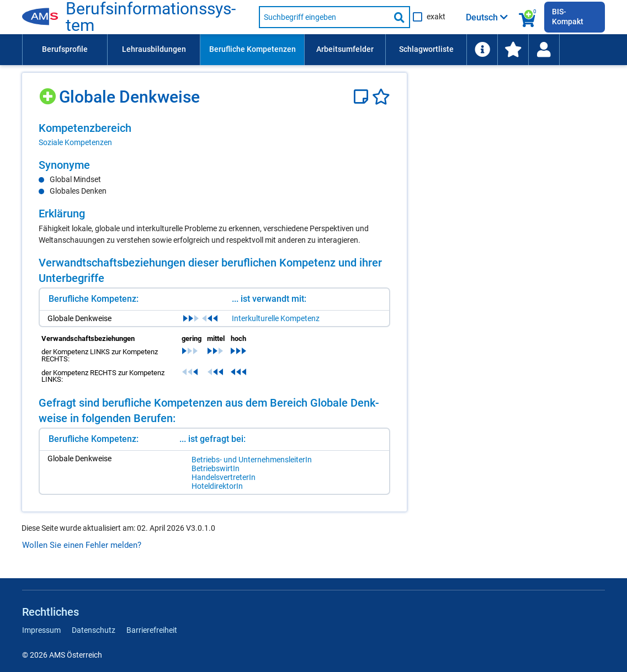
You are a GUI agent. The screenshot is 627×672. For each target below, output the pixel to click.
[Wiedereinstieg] (544, 50)
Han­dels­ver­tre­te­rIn (224, 477)
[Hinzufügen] (49, 92)
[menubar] (313, 50)
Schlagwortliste (426, 49)
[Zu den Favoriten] (513, 50)
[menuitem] (65, 50)
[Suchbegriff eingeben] (324, 17)
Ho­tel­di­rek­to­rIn (217, 486)
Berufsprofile (65, 49)
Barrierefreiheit (152, 630)
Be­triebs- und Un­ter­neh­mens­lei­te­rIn (252, 460)
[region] (214, 135)
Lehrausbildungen (154, 49)
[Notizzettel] (363, 97)
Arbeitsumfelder (345, 49)
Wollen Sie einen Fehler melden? (82, 545)
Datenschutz (94, 630)
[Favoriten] (381, 97)
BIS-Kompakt (568, 17)
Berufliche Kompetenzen (253, 49)
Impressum (41, 630)
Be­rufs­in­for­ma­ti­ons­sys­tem (151, 17)
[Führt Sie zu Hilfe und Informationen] (482, 50)
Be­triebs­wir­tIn (216, 468)
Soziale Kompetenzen (75, 142)
